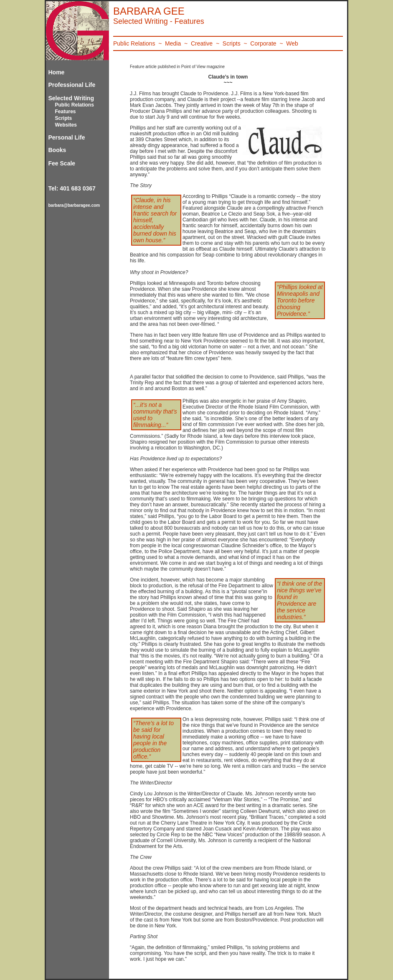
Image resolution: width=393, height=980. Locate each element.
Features (66, 112)
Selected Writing (71, 98)
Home (57, 72)
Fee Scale (62, 163)
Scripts (64, 118)
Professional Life (72, 85)
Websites (66, 125)
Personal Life (67, 137)
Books (57, 150)
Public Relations (75, 105)
